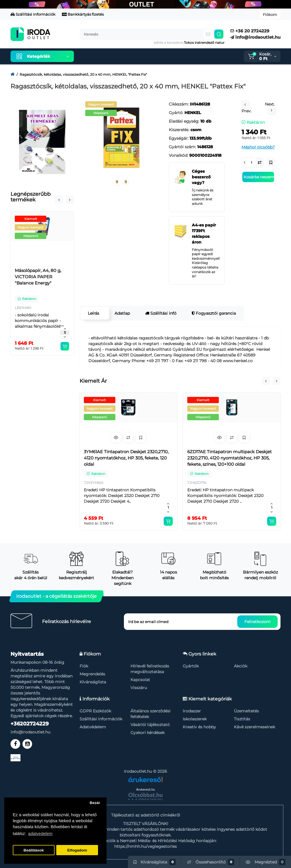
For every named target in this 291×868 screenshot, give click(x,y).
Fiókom (270, 15)
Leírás (93, 313)
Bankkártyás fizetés (83, 14)
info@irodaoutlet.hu (255, 37)
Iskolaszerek (195, 719)
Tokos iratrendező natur (204, 43)
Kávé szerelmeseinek (254, 727)
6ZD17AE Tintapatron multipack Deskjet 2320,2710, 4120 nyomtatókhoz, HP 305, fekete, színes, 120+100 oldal (229, 458)
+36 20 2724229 (250, 31)
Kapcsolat (140, 680)
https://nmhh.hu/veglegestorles (145, 846)
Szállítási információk (33, 14)
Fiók (84, 666)
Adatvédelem (93, 727)
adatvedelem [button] (40, 833)
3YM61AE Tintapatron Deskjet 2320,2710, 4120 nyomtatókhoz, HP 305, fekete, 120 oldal (126, 458)
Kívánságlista (93, 682)
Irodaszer (192, 711)
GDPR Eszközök (95, 711)
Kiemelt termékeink (105, 56)
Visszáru (139, 688)
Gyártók (191, 666)
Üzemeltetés (246, 711)
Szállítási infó (161, 313)
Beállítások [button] (34, 850)
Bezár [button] (95, 803)
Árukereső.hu (145, 789)
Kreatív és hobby (199, 727)
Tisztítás (242, 719)
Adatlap (122, 313)
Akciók (241, 666)
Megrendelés (92, 674)
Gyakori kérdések (147, 733)
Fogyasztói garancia (214, 313)
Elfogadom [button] (77, 850)
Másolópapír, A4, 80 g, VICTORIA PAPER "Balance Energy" (38, 277)
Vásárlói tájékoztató (150, 725)
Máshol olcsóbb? (258, 147)
